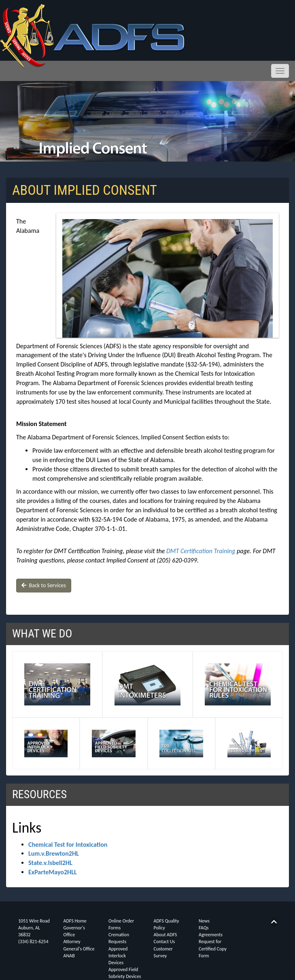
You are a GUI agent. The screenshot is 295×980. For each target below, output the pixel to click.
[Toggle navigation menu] (280, 71)
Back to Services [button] (44, 585)
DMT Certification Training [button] (201, 551)
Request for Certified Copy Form (213, 948)
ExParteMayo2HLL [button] (53, 872)
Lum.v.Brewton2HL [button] (54, 853)
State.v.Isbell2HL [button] (50, 863)
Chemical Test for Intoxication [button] (68, 845)
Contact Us (164, 942)
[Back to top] (274, 922)
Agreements (211, 935)
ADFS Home (75, 921)
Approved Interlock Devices (118, 956)
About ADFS (166, 935)
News (204, 921)
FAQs (204, 928)
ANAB (69, 956)
